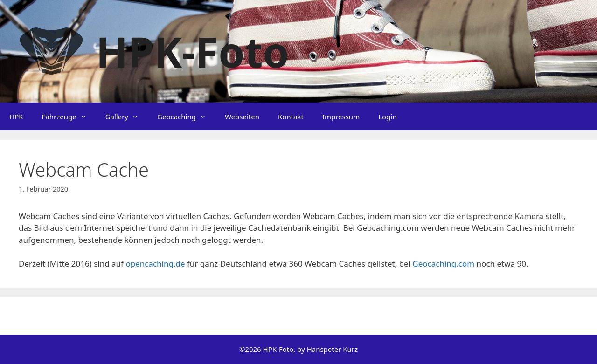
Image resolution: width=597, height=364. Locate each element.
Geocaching (186, 117)
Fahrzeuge (69, 117)
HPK (16, 117)
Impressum (341, 117)
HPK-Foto (193, 51)
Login (387, 117)
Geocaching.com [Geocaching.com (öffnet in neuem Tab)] (443, 264)
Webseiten (242, 117)
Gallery (127, 117)
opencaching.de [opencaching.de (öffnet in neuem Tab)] (155, 264)
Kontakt (291, 117)
